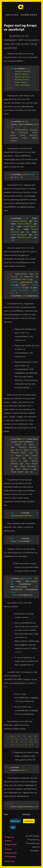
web (13, 827)
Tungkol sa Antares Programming (11, 841)
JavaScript (29, 821)
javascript (15, 821)
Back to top (10, 861)
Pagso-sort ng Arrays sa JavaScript (20, 27)
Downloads (29, 15)
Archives (12, 15)
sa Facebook (11, 853)
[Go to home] (22, 10)
